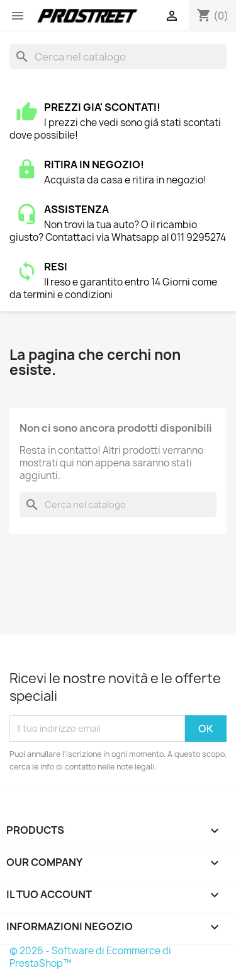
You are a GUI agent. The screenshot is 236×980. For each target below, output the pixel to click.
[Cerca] (118, 57)
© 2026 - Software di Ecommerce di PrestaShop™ (90, 957)
